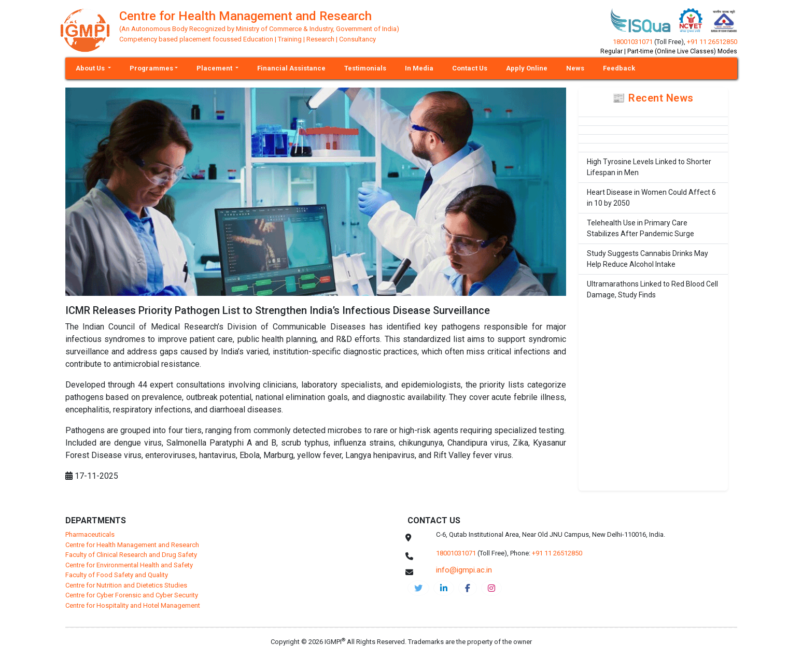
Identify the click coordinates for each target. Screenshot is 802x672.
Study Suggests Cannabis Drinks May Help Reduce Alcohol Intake (648, 259)
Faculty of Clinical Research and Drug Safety (131, 555)
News (575, 68)
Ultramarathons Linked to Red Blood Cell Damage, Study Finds (652, 289)
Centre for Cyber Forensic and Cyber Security (132, 595)
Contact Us (470, 68)
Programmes (151, 68)
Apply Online (527, 68)
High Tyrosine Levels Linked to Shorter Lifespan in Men (649, 167)
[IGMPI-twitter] (418, 588)
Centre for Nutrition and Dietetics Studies (126, 585)
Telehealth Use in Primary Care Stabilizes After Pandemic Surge (641, 228)
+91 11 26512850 (712, 42)
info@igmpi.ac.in (464, 570)
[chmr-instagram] (491, 588)
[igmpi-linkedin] (444, 588)
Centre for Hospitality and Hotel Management (133, 605)
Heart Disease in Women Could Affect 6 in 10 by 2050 (651, 198)
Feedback (619, 68)
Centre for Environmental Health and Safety (129, 565)
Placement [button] (215, 68)
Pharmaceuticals (90, 534)
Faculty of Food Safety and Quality (117, 575)
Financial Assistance (291, 68)
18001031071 (633, 42)
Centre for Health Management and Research (132, 545)
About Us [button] (91, 68)
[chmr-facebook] (468, 588)
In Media (419, 68)
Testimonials (365, 68)
